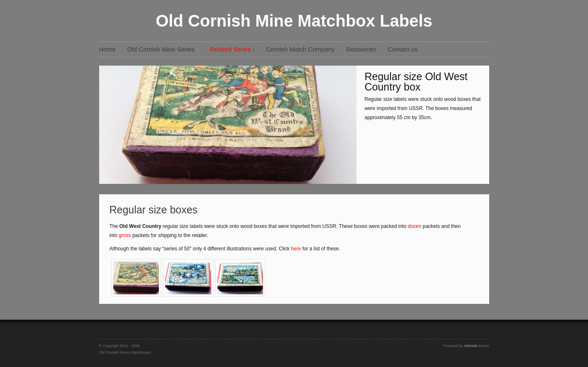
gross (126, 235)
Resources (361, 49)
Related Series (230, 49)
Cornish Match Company (300, 49)
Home (107, 49)
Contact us (403, 49)
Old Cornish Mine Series (161, 49)
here (296, 249)
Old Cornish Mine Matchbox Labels (294, 21)
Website (471, 346)
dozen (415, 226)
